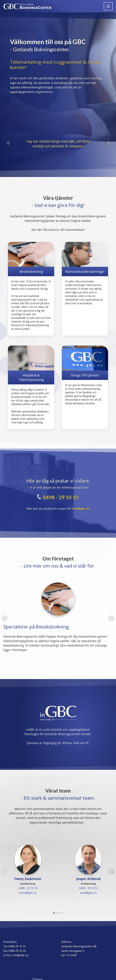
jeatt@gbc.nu (88, 893)
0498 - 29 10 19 (28, 888)
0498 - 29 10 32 (88, 888)
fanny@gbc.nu (28, 893)
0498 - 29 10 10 (61, 497)
